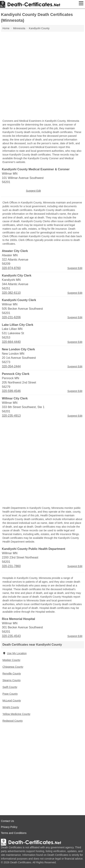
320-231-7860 (11, 566)
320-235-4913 (11, 416)
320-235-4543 (11, 636)
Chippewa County (13, 667)
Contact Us (7, 821)
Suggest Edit (33, 191)
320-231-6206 (11, 317)
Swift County (10, 687)
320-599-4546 (11, 391)
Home (6, 28)
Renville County (12, 674)
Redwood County (13, 721)
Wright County (11, 707)
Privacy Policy (9, 827)
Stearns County (12, 680)
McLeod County (12, 701)
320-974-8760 (11, 268)
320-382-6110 (11, 293)
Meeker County (11, 660)
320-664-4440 (11, 342)
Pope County (10, 694)
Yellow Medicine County (16, 714)
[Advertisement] (42, 76)
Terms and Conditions (14, 833)
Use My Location (15, 653)
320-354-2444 (11, 366)
